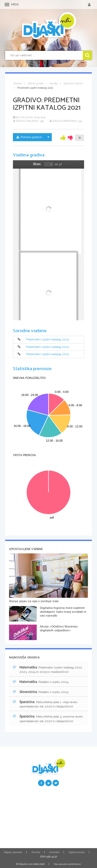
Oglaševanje (77, 852)
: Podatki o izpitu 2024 (41, 682)
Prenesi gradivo (29, 137)
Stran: (37, 164)
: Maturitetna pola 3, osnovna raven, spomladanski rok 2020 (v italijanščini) (48, 719)
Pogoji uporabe (13, 852)
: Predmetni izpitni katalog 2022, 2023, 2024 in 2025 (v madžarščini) (48, 670)
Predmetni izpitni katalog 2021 (48, 340)
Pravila (36, 852)
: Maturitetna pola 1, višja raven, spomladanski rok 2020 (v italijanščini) (46, 704)
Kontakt (54, 852)
